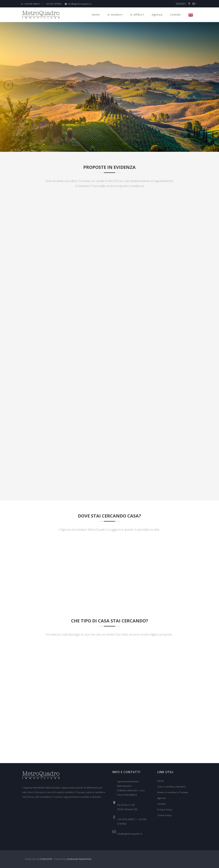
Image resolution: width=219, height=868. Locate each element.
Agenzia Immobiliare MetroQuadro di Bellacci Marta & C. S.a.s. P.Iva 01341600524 (131, 788)
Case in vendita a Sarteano (172, 787)
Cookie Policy (165, 815)
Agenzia (157, 15)
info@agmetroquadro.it (78, 4)
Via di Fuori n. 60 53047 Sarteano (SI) (127, 807)
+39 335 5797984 (53, 4)
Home (96, 15)
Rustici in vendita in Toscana (173, 792)
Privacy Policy (165, 810)
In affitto (137, 15)
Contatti (175, 15)
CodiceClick (46, 859)
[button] (62, 108)
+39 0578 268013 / (32, 4)
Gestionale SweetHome (79, 859)
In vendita (115, 15)
